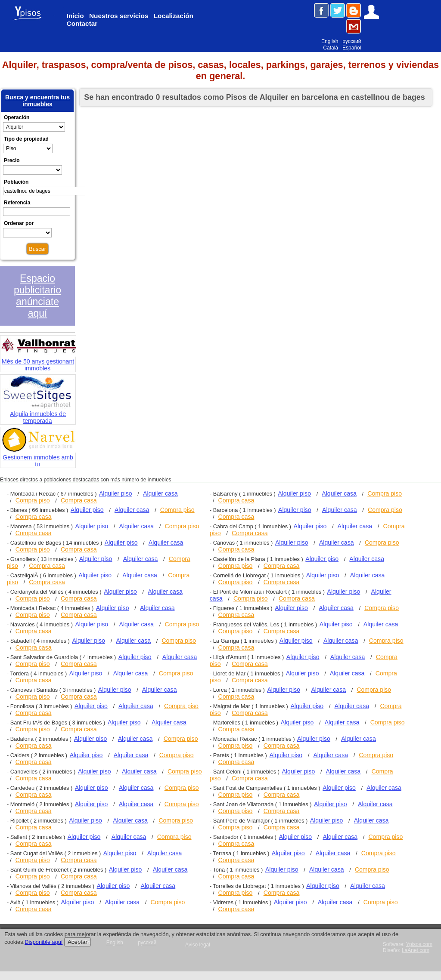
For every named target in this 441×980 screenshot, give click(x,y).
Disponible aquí (43, 942)
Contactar (82, 23)
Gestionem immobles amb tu (39, 457)
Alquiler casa (160, 493)
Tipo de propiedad (26, 139)
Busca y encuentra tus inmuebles (37, 101)
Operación (17, 117)
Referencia (17, 203)
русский (352, 41)
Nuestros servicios (119, 16)
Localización (174, 16)
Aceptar (78, 942)
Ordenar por (19, 223)
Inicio (75, 16)
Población (16, 182)
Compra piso (33, 500)
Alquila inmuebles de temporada (38, 413)
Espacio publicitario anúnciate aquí (37, 296)
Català (331, 48)
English (330, 41)
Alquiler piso (116, 493)
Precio (12, 160)
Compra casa (79, 500)
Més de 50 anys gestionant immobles (39, 361)
